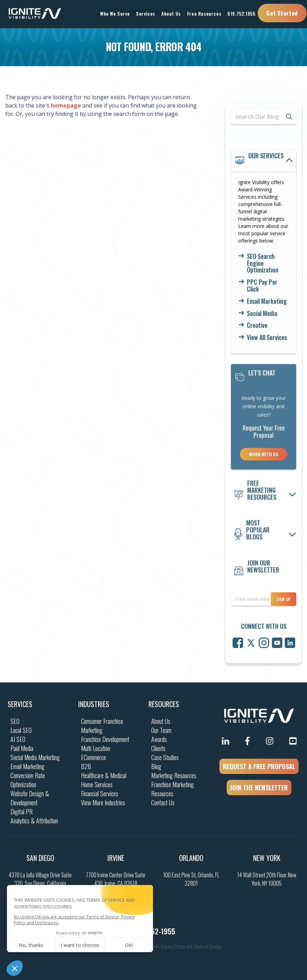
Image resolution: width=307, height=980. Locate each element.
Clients (158, 748)
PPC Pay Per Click (262, 286)
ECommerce (94, 757)
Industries (94, 704)
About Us (161, 721)
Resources (164, 704)
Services (20, 704)
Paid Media (22, 748)
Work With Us (264, 454)
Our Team (161, 730)
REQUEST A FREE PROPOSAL (259, 766)
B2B (86, 766)
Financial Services (100, 793)
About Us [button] (171, 14)
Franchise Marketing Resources (173, 789)
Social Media (262, 314)
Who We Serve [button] (115, 14)
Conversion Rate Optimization (28, 780)
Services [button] (146, 14)
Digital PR (22, 812)
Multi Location (96, 748)
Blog (156, 766)
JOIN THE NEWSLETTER (259, 788)
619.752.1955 (241, 14)
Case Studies (165, 757)
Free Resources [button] (204, 14)
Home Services (97, 784)
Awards (159, 739)
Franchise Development (105, 739)
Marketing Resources (174, 775)
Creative (257, 325)
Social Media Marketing (35, 757)
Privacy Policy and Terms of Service (191, 946)
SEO (15, 721)
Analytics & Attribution (34, 821)
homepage (66, 105)
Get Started (282, 13)
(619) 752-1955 (153, 931)
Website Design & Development (30, 798)
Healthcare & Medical (104, 775)
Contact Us (163, 803)
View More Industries (103, 803)
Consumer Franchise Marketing (102, 726)
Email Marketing (267, 301)
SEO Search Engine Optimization (263, 263)
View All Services (267, 338)
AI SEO (18, 739)
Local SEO (21, 730)
